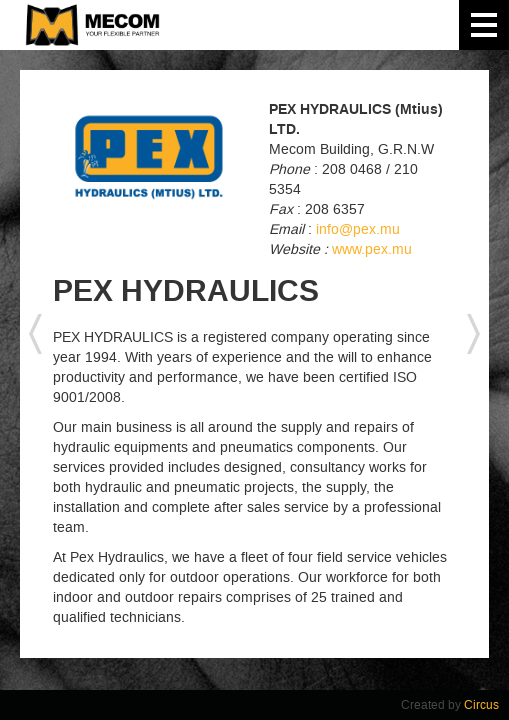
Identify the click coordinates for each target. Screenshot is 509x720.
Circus (481, 705)
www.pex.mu (372, 249)
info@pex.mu (358, 229)
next (473, 334)
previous (35, 334)
